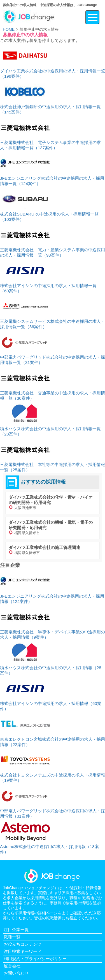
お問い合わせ (16, 973)
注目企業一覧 (16, 930)
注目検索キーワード (23, 951)
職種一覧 (12, 937)
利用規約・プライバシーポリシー (35, 959)
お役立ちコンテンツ (23, 944)
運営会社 (12, 966)
